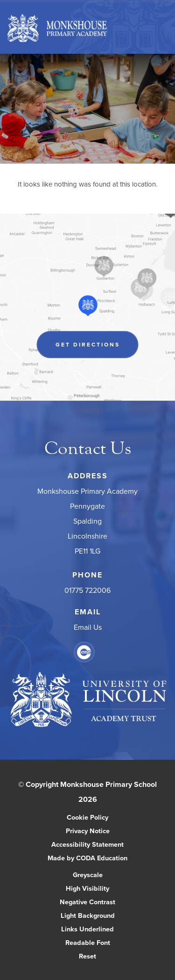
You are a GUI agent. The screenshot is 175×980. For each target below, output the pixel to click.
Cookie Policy (87, 817)
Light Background (88, 915)
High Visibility (87, 888)
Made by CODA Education (87, 858)
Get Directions (88, 344)
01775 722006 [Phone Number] (87, 590)
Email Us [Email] (88, 627)
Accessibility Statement (87, 844)
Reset (87, 956)
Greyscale (88, 875)
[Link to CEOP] (84, 652)
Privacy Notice (88, 831)
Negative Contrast (87, 902)
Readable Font (88, 942)
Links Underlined (87, 929)
